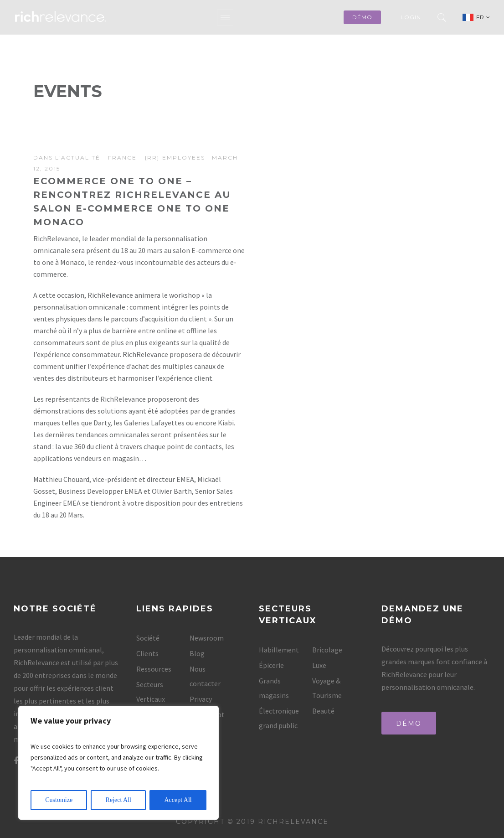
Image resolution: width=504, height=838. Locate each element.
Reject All (118, 800)
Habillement (279, 650)
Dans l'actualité (67, 158)
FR (483, 17)
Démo (409, 724)
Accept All (178, 800)
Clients (147, 653)
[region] (118, 763)
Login (411, 17)
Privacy (201, 699)
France (122, 158)
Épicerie (271, 665)
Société (148, 638)
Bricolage (327, 650)
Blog (197, 653)
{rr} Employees (175, 158)
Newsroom (207, 638)
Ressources (154, 669)
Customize (59, 800)
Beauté (323, 711)
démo (362, 17)
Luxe (319, 665)
